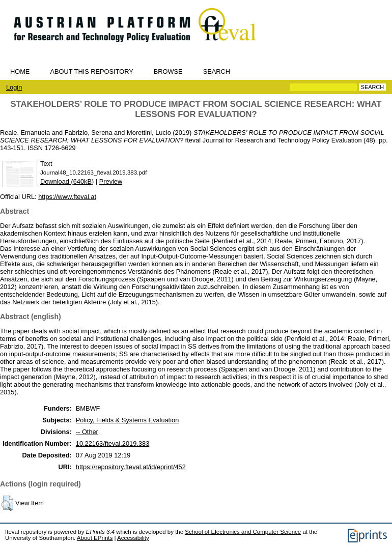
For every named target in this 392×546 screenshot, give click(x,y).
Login (14, 87)
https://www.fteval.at (67, 197)
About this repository (91, 71)
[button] (7, 503)
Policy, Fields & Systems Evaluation (127, 420)
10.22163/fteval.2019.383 (113, 443)
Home (20, 71)
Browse (168, 71)
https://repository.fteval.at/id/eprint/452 (131, 467)
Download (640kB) (67, 181)
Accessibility (133, 538)
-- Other (87, 432)
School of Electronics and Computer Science (243, 532)
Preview (111, 181)
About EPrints (95, 538)
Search (217, 71)
